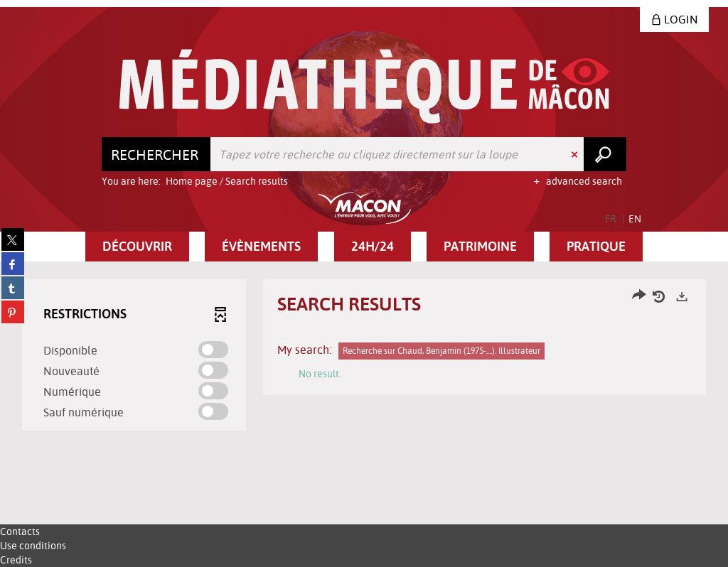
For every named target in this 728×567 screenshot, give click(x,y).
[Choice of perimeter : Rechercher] (156, 154)
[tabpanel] (364, 357)
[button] (137, 247)
